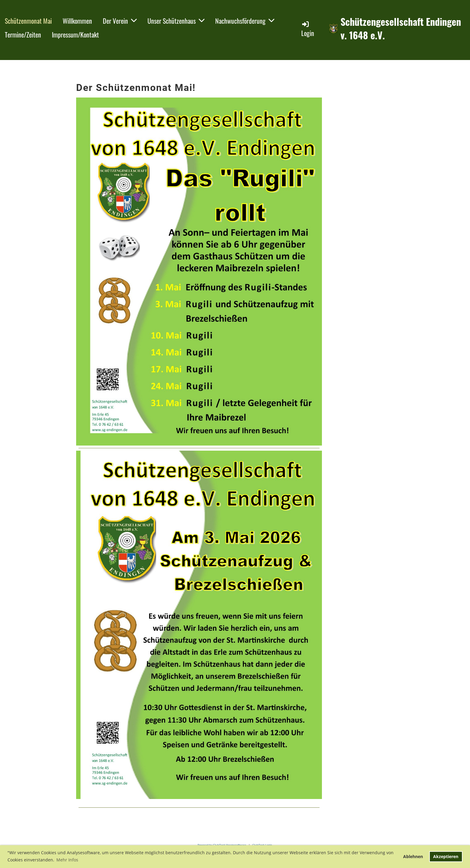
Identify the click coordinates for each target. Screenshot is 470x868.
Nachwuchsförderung (245, 21)
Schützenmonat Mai (28, 21)
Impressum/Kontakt (75, 35)
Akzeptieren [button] (446, 856)
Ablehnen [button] (413, 856)
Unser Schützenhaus (176, 21)
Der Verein (120, 21)
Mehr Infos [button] (67, 860)
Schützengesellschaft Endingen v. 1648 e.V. (401, 29)
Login (308, 29)
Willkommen (77, 21)
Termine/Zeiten (23, 35)
